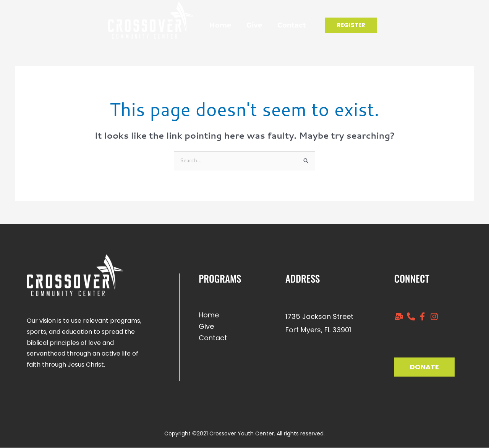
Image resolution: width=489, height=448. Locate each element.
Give (240, 25)
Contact (278, 25)
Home (206, 25)
